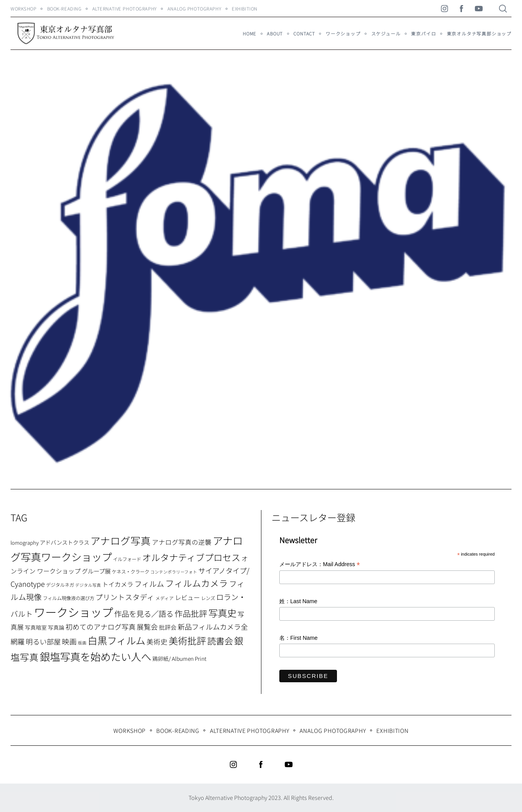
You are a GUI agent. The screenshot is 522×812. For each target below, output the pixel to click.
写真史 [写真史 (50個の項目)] (222, 613)
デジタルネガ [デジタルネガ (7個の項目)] (60, 585)
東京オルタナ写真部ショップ (479, 34)
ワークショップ (343, 34)
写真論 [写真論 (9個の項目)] (56, 627)
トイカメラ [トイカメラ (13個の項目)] (118, 584)
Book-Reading (64, 9)
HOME (250, 34)
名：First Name (298, 638)
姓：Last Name (298, 601)
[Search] (503, 9)
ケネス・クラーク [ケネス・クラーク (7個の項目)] (130, 572)
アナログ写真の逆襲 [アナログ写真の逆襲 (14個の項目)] (182, 542)
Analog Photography (194, 9)
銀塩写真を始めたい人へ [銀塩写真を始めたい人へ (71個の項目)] (95, 656)
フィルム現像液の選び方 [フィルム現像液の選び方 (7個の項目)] (69, 598)
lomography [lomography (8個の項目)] (25, 543)
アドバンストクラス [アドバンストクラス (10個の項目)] (64, 542)
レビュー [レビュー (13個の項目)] (187, 597)
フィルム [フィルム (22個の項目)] (149, 584)
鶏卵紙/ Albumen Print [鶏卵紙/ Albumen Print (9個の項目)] (179, 658)
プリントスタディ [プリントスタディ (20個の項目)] (125, 597)
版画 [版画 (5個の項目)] (82, 643)
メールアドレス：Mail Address (320, 565)
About (275, 34)
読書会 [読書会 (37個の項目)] (220, 641)
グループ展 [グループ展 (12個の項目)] (96, 571)
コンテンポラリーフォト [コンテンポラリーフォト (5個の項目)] (174, 572)
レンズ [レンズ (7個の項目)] (208, 598)
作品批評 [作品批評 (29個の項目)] (191, 613)
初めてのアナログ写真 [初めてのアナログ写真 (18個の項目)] (101, 627)
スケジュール (386, 34)
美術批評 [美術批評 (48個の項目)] (187, 640)
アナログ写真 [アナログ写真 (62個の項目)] (121, 540)
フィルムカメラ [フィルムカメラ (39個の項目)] (197, 583)
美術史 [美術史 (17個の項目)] (157, 642)
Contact (304, 34)
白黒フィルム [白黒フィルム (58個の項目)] (116, 640)
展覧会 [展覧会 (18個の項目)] (147, 627)
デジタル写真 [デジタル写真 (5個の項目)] (88, 585)
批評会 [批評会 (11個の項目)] (168, 627)
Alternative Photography (125, 9)
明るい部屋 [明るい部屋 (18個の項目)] (43, 641)
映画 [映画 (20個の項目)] (69, 641)
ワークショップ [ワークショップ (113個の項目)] (73, 612)
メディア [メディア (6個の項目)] (165, 598)
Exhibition (245, 9)
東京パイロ (423, 34)
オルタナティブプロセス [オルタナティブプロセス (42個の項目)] (191, 557)
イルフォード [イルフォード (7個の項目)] (127, 559)
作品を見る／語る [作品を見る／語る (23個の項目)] (144, 613)
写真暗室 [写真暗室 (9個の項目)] (36, 627)
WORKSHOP (24, 9)
